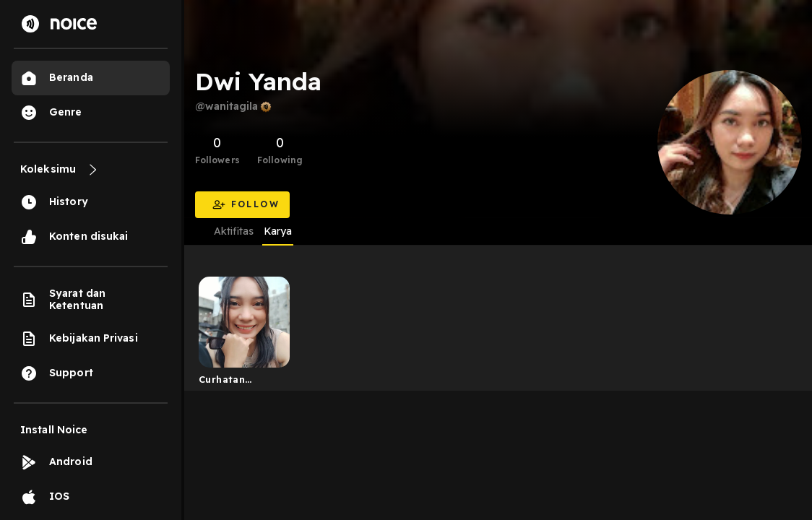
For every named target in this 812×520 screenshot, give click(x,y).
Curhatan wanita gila (227, 382)
